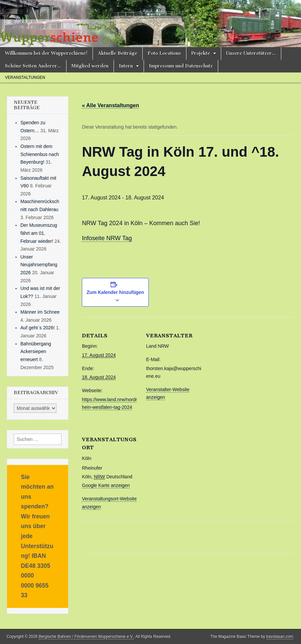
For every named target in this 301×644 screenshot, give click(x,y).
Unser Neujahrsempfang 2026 (39, 265)
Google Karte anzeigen (106, 485)
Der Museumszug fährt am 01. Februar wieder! (39, 233)
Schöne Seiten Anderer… (33, 66)
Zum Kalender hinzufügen (115, 292)
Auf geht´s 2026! (38, 328)
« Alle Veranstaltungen (110, 105)
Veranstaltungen (25, 77)
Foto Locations (164, 53)
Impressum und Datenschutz (181, 66)
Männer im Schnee (40, 312)
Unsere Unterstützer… (251, 53)
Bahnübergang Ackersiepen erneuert (36, 352)
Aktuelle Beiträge (118, 53)
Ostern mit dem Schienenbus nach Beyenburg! (40, 154)
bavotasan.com (280, 637)
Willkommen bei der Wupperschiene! (46, 53)
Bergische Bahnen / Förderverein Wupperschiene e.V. (86, 637)
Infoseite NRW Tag (107, 238)
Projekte (201, 53)
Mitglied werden (90, 66)
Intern (126, 66)
